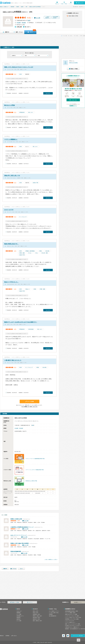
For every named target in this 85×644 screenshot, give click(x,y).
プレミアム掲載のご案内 (70, 613)
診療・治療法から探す (37, 621)
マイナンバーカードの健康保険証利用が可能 (35, 459)
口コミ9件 (26, 529)
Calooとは (57, 4)
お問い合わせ (14, 636)
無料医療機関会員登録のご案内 (72, 611)
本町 (26, 7)
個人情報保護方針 (53, 616)
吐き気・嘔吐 (45, 253)
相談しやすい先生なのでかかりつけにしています (19, 67)
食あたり (28, 289)
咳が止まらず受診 (10, 105)
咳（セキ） (31, 112)
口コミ (21, 569)
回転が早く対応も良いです (12, 176)
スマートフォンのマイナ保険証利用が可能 (35, 470)
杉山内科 (16, 519)
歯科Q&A (19, 619)
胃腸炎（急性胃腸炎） (31, 251)
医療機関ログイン (73, 106)
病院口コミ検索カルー (4, 7)
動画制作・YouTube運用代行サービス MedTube (75, 629)
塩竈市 (22, 7)
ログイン (71, 4)
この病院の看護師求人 (47, 17)
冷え (37, 253)
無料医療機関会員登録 (55, 17)
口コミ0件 (25, 537)
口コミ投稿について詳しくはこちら (30, 407)
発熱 (41, 251)
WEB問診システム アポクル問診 (72, 619)
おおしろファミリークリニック (19, 535)
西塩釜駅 (24, 23)
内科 (21, 74)
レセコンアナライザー (70, 621)
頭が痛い (48, 251)
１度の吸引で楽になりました (13, 360)
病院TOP (5, 569)
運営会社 (2, 636)
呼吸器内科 (22, 112)
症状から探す (36, 613)
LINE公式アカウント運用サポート (72, 627)
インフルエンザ (23, 217)
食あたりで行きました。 (12, 282)
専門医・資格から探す (37, 616)
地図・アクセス (13, 569)
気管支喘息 (31, 329)
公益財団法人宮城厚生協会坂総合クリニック (22, 527)
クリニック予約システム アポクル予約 (73, 617)
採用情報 (7, 636)
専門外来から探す (37, 617)
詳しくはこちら (73, 100)
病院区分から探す (37, 619)
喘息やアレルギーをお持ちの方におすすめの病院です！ (21, 322)
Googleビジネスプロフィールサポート (73, 626)
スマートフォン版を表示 (78, 636)
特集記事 (18, 617)
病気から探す (36, 611)
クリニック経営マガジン (70, 622)
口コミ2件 (26, 545)
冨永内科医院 (20, 543)
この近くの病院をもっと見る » (51, 560)
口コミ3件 (26, 521)
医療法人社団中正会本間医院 (35, 7)
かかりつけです (9, 210)
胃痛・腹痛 (22, 253)
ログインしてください (74, 63)
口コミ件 (38, 18)
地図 (29, 20)
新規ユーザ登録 (64, 4)
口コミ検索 (19, 614)
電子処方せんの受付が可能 (31, 481)
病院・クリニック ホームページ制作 (73, 624)
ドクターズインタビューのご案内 (72, 616)
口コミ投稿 (19, 621)
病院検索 (12, 7)
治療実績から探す (37, 614)
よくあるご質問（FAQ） (54, 613)
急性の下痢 (36, 183)
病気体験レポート (20, 616)
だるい (30, 253)
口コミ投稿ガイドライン (54, 611)
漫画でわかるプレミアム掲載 (71, 614)
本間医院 (12, 12)
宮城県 (18, 7)
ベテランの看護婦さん (11, 139)
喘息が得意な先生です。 (12, 244)
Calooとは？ (19, 611)
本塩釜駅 (19, 23)
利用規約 (51, 614)
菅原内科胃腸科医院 (16, 551)
